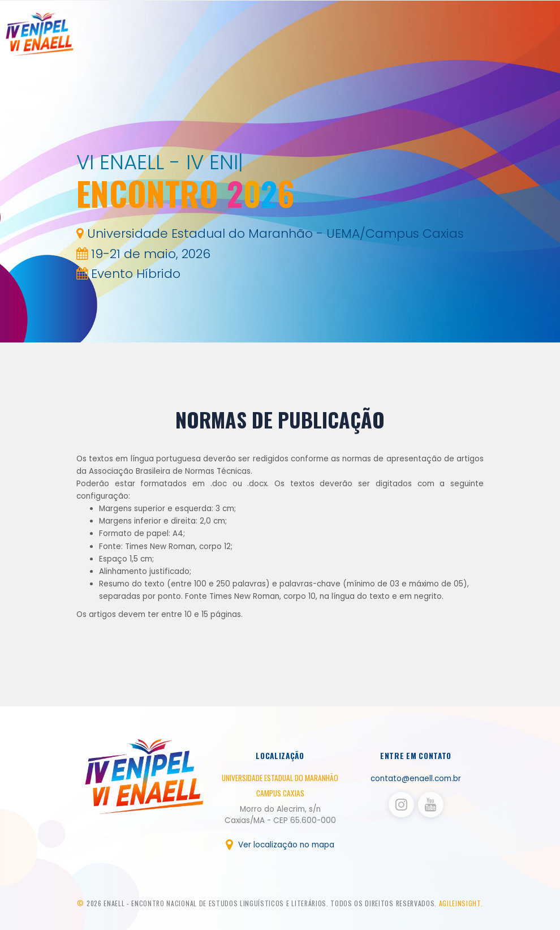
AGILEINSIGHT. (461, 903)
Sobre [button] (415, 37)
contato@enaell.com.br (416, 779)
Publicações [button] (509, 37)
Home (387, 37)
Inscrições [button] (457, 37)
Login (548, 37)
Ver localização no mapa (280, 845)
